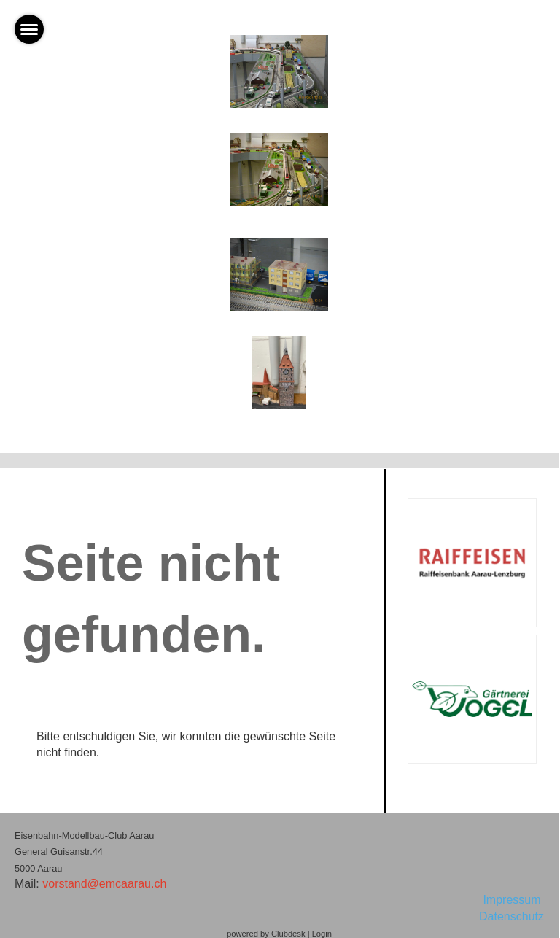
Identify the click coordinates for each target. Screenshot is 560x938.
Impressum (513, 900)
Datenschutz (512, 916)
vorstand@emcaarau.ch (104, 884)
